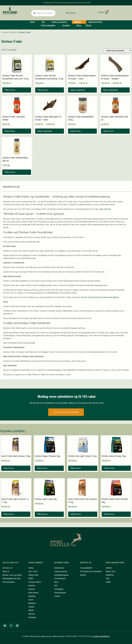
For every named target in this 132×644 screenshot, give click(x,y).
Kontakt (67, 25)
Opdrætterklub (96, 22)
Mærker (79, 22)
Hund (33, 22)
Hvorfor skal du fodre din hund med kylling (100, 297)
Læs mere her (105, 209)
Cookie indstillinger (101, 636)
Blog (79, 25)
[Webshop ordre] (117, 51)
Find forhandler (49, 25)
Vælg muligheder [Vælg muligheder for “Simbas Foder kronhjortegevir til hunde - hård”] (78, 90)
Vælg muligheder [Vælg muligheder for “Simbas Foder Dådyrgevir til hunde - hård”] (45, 131)
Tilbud (88, 25)
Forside (5, 32)
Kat (44, 22)
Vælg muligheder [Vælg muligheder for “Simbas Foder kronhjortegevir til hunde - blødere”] (110, 90)
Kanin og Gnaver (60, 22)
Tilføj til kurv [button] (10, 90)
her (38, 242)
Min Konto (71, 13)
